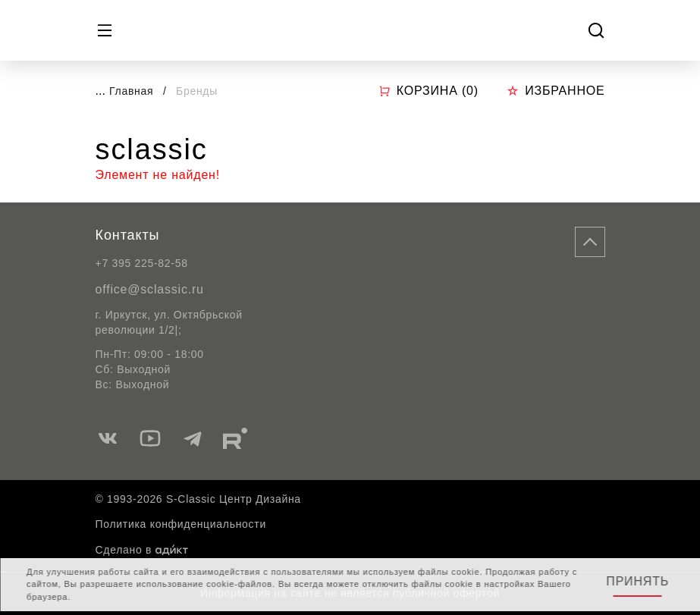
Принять (637, 581)
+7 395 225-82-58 (142, 263)
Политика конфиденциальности (181, 524)
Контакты (128, 235)
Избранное (556, 91)
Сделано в (142, 550)
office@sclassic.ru (150, 289)
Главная (131, 91)
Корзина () (428, 91)
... (100, 91)
